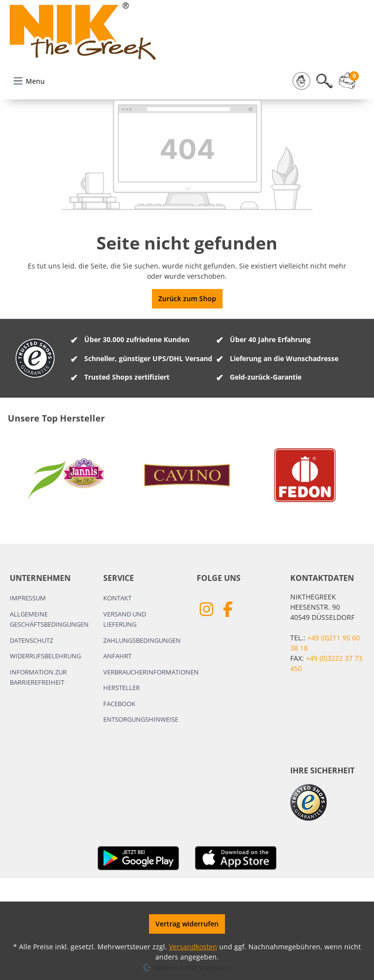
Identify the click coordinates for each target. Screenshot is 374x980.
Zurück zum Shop (187, 298)
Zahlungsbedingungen (142, 640)
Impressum (28, 598)
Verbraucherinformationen (151, 672)
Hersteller (122, 688)
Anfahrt (117, 656)
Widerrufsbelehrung (45, 656)
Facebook (119, 704)
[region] (187, 475)
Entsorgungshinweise (141, 719)
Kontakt (117, 598)
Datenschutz (31, 640)
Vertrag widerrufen (187, 924)
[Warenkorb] (350, 81)
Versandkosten (193, 947)
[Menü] (29, 81)
